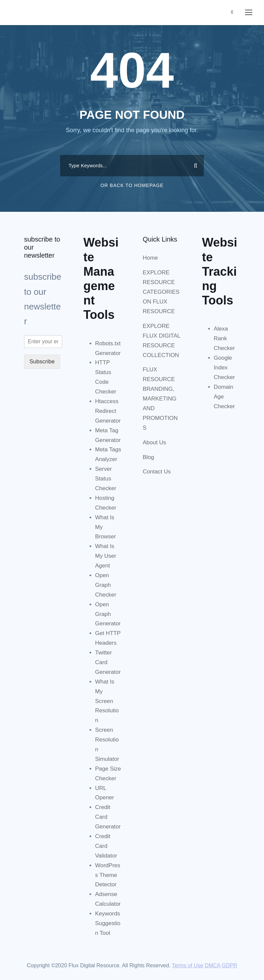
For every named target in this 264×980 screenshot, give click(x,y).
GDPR (230, 965)
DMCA (213, 965)
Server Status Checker (106, 479)
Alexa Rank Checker (224, 338)
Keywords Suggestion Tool (108, 923)
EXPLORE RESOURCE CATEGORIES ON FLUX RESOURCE (161, 292)
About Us (154, 442)
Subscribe (42, 362)
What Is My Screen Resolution (107, 701)
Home (150, 258)
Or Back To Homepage (132, 185)
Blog (148, 457)
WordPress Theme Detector (108, 875)
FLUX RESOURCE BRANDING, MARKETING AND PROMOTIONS (160, 398)
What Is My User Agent (106, 556)
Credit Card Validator (106, 846)
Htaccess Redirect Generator (108, 411)
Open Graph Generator (108, 614)
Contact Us (157, 472)
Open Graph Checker (106, 585)
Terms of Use (187, 965)
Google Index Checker (224, 368)
